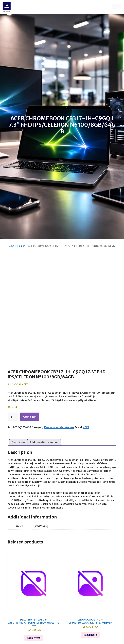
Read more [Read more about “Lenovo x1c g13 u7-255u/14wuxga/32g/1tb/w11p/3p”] (90, 635)
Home (11, 246)
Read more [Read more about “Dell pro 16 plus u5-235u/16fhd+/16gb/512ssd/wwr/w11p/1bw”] (34, 638)
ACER (86, 427)
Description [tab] (19, 442)
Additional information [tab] (44, 442)
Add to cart (30, 417)
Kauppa (21, 246)
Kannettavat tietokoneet (59, 427)
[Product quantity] (13, 417)
